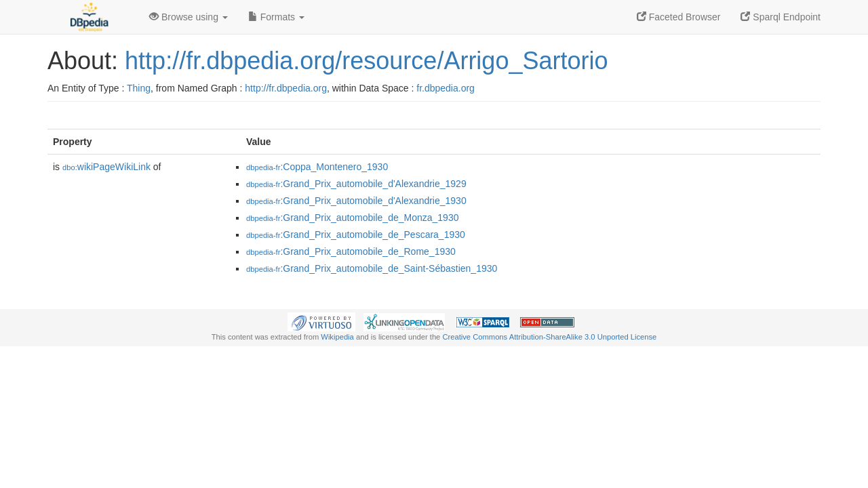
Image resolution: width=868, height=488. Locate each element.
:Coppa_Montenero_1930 (317, 167)
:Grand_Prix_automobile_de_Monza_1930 (352, 218)
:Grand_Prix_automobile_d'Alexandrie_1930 (356, 201)
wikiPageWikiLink (106, 167)
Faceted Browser (679, 17)
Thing (139, 88)
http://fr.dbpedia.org (286, 88)
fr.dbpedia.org (446, 88)
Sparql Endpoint (781, 17)
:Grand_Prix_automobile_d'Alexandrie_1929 (356, 184)
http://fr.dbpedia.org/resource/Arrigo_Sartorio (366, 61)
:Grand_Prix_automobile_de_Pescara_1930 (356, 235)
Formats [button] (276, 17)
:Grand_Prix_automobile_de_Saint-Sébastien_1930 (372, 268)
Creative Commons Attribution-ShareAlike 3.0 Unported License (549, 337)
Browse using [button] (189, 17)
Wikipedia (337, 337)
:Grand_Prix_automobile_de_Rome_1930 (351, 251)
